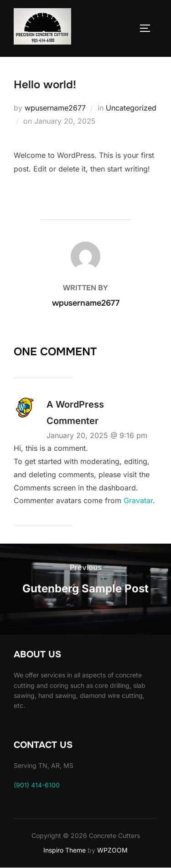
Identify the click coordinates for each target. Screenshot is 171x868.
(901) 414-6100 (37, 785)
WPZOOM (112, 850)
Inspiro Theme (65, 850)
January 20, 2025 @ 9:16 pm (97, 435)
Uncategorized (131, 108)
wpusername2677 (55, 108)
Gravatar (138, 500)
